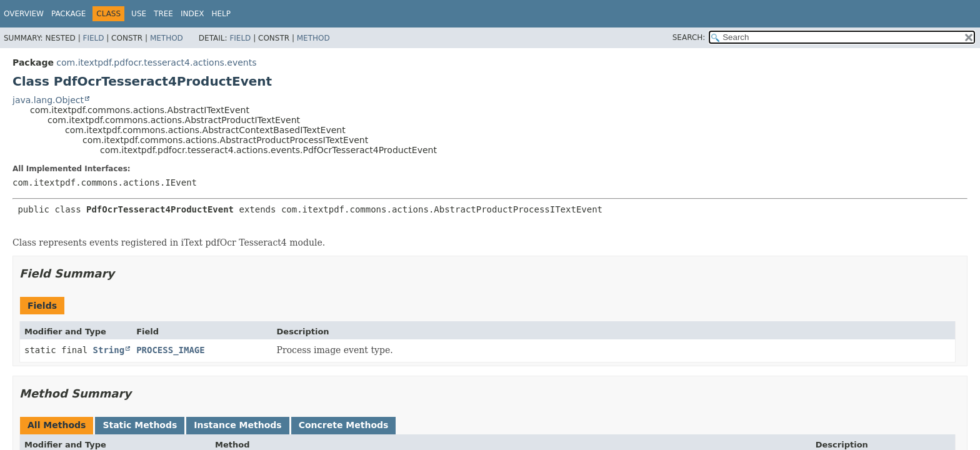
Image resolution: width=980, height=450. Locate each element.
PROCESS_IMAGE (171, 350)
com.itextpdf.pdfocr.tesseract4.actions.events (156, 62)
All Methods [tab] (57, 425)
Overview (24, 14)
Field (93, 38)
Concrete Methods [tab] (344, 425)
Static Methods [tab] (140, 425)
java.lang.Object (48, 100)
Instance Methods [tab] (237, 425)
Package (68, 14)
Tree (163, 14)
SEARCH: (689, 37)
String (109, 350)
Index (192, 14)
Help (221, 14)
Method (167, 38)
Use (139, 14)
